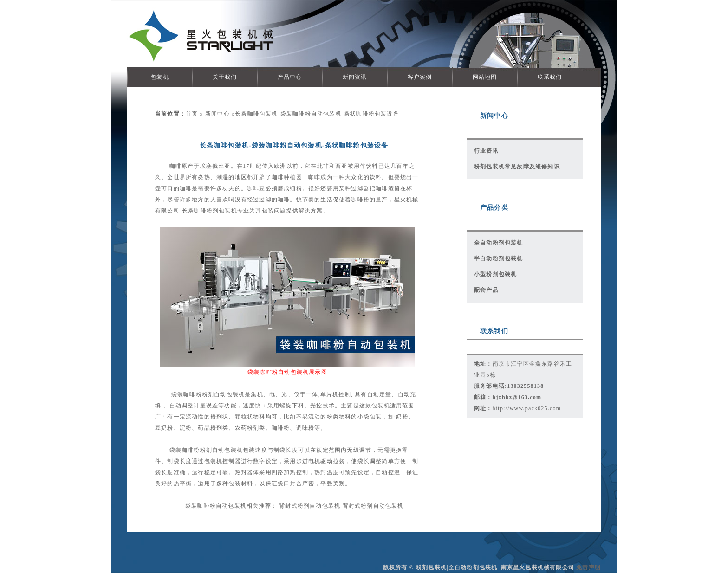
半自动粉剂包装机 (499, 258)
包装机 (160, 77)
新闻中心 (218, 114)
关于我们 (225, 77)
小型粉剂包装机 (495, 274)
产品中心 (290, 77)
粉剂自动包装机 (223, 394)
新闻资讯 (355, 77)
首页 (192, 114)
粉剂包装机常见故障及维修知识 (517, 167)
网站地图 (485, 77)
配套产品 (486, 290)
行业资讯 (486, 151)
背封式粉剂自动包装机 (310, 506)
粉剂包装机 (222, 211)
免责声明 (588, 567)
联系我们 (550, 77)
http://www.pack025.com (527, 408)
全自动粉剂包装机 (499, 243)
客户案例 (420, 77)
